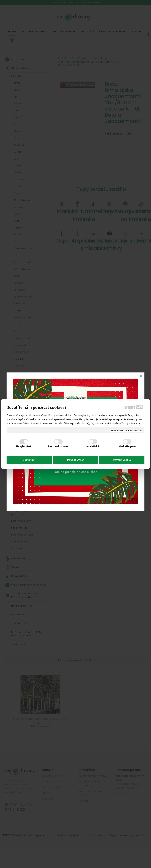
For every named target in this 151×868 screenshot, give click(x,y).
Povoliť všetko (122, 460)
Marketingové (127, 446)
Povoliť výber (75, 460)
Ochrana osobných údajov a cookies (126, 430)
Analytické (93, 446)
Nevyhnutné (24, 446)
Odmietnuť (29, 460)
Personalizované (58, 446)
